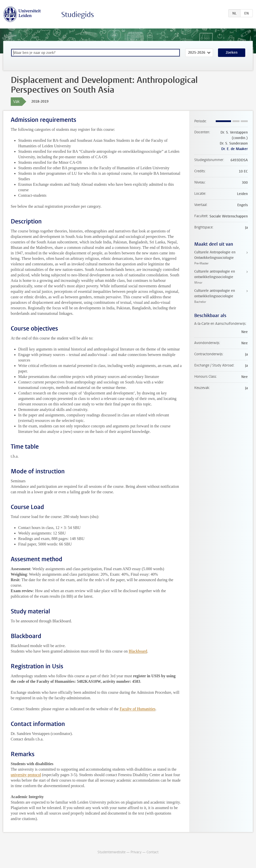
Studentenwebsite (111, 852)
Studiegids (78, 15)
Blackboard (138, 651)
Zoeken (232, 53)
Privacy (136, 852)
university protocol (26, 775)
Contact (152, 852)
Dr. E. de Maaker (234, 149)
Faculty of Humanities (138, 709)
